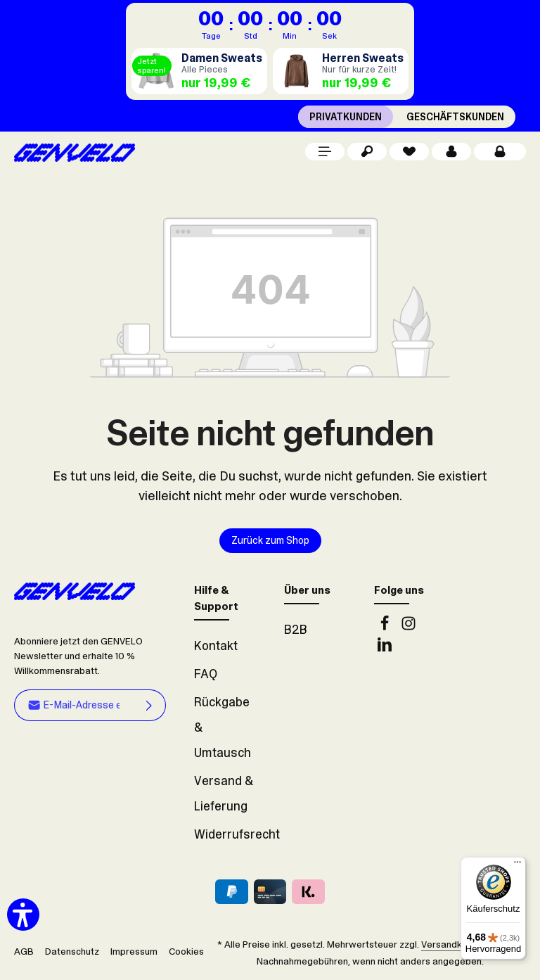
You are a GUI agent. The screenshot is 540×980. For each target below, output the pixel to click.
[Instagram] (409, 627)
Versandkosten (454, 944)
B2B (296, 630)
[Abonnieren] (149, 705)
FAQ (206, 674)
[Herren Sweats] (341, 71)
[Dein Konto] (451, 152)
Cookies (186, 952)
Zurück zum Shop (270, 541)
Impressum (134, 952)
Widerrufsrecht (237, 834)
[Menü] (325, 152)
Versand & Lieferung (224, 794)
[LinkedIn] (385, 648)
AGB (24, 952)
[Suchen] (367, 152)
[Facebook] (386, 627)
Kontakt (216, 646)
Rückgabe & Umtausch (223, 727)
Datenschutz (72, 952)
